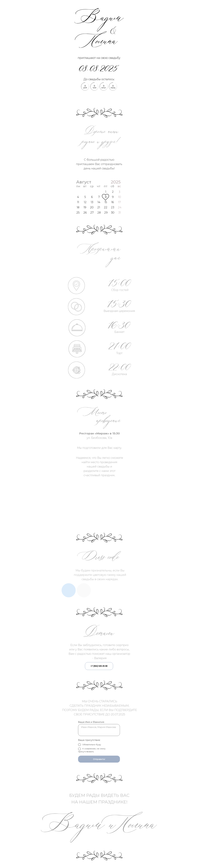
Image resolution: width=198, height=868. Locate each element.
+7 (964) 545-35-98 (99, 666)
